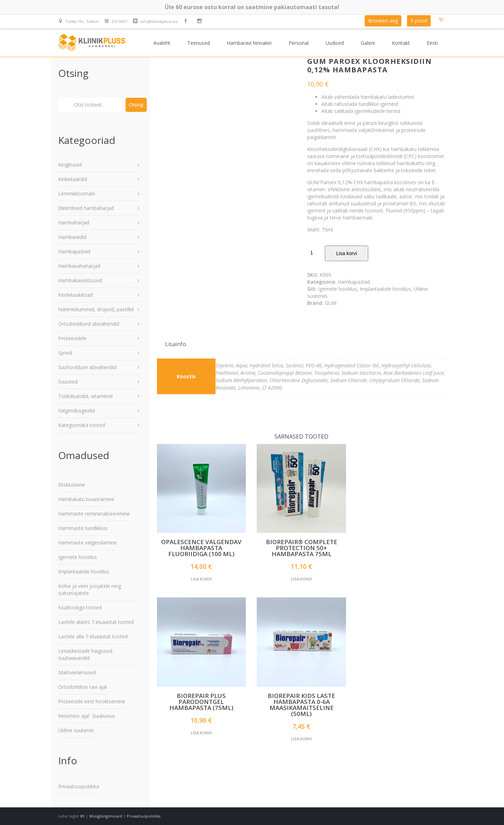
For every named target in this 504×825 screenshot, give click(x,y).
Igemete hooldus (338, 289)
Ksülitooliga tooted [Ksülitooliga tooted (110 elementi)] (80, 607)
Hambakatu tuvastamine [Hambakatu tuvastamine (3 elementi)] (86, 499)
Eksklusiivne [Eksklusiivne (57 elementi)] (72, 485)
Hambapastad (354, 282)
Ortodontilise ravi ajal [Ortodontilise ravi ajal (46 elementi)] (83, 687)
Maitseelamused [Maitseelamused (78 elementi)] (77, 672)
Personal (299, 43)
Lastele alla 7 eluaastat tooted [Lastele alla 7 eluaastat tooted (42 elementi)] (93, 636)
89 (83, 816)
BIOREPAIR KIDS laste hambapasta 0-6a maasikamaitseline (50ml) (301, 705)
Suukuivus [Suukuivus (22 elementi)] (104, 716)
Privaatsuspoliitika (79, 786)
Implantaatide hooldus (385, 289)
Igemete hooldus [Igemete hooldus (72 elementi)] (78, 557)
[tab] (176, 344)
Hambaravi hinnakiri (249, 43)
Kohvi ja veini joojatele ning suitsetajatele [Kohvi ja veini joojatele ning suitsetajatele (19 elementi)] (90, 589)
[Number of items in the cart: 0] (441, 19)
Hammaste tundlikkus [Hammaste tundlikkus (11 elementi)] (83, 528)
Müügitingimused (106, 816)
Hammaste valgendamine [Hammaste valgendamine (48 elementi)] (87, 543)
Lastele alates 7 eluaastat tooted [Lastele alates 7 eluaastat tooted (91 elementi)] (96, 622)
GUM (331, 303)
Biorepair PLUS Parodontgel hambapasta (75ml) (201, 702)
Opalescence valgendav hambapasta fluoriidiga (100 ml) (201, 548)
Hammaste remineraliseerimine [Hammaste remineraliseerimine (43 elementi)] (94, 514)
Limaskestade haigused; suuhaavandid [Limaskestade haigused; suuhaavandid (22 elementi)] (86, 654)
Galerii (368, 43)
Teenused (199, 43)
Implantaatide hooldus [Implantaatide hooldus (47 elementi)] (84, 571)
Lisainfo (176, 344)
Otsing (136, 105)
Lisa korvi (347, 253)
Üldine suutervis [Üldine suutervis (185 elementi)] (76, 730)
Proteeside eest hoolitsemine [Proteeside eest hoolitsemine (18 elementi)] (92, 701)
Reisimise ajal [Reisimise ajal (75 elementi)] (74, 716)
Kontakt (401, 43)
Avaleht (162, 43)
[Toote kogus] (314, 253)
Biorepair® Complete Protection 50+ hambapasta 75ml (302, 548)
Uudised (335, 43)
